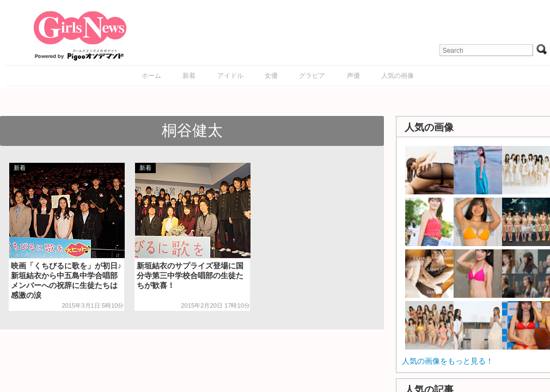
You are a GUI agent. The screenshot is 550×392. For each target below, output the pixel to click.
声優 (353, 76)
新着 (189, 76)
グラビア (312, 76)
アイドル (230, 76)
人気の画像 (398, 76)
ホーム (151, 76)
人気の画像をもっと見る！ (448, 361)
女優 (271, 76)
